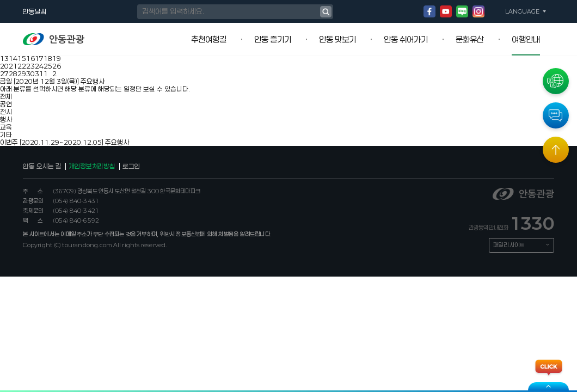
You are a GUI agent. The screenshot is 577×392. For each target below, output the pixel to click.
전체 (6, 96)
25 (48, 66)
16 (30, 58)
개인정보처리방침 (92, 166)
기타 (6, 134)
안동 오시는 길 (42, 166)
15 (22, 58)
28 (13, 73)
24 (39, 66)
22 (22, 66)
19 (57, 58)
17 (39, 58)
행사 (6, 119)
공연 (6, 104)
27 (4, 73)
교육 (6, 127)
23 (30, 66)
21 (13, 66)
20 (4, 66)
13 (4, 58)
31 (39, 73)
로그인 (131, 166)
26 (57, 66)
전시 (6, 112)
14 (13, 58)
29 (22, 73)
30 (30, 73)
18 (48, 58)
